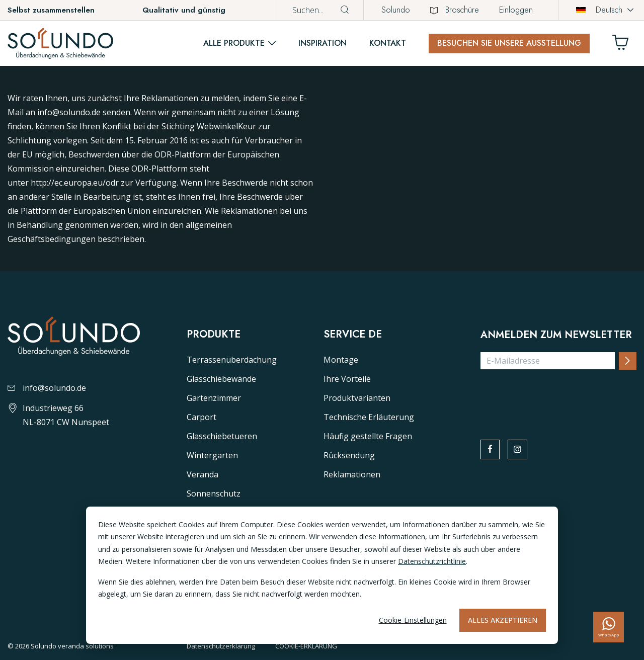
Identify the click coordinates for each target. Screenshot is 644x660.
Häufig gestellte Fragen (368, 436)
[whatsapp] (609, 627)
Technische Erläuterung (369, 417)
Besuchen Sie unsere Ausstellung (509, 43)
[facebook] (491, 450)
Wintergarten (212, 455)
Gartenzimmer (214, 398)
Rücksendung (349, 455)
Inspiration (323, 43)
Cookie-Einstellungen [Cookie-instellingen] (413, 620)
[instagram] (520, 450)
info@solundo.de (47, 388)
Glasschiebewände (221, 379)
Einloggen (516, 10)
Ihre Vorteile (347, 379)
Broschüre (455, 10)
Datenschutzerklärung (221, 646)
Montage (341, 360)
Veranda (203, 474)
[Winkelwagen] (624, 45)
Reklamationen (352, 474)
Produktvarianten (357, 398)
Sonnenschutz (214, 493)
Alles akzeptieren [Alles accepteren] (503, 620)
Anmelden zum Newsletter (556, 335)
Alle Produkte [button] (234, 43)
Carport (202, 417)
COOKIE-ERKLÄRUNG (306, 646)
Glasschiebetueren (222, 436)
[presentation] (557, 397)
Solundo (396, 10)
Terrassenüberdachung (232, 360)
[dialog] (322, 575)
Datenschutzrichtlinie (432, 561)
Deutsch (599, 10)
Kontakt (388, 43)
